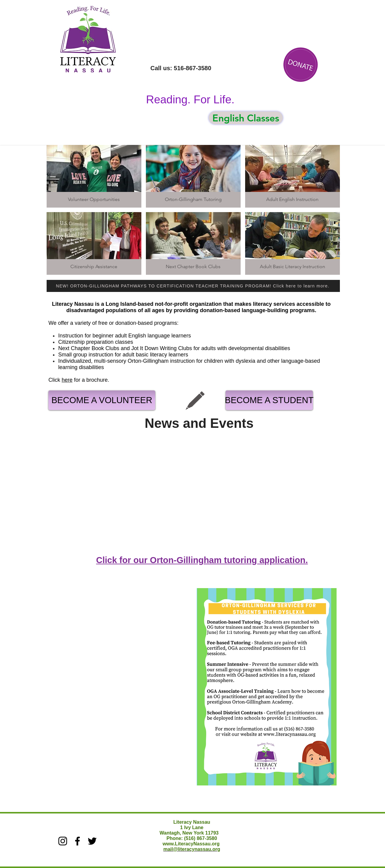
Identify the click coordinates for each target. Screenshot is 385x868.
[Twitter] (92, 841)
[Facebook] (77, 841)
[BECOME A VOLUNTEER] (102, 400)
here (67, 380)
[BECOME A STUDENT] (269, 400)
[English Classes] (246, 118)
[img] (94, 176)
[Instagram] (63, 841)
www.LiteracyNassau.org (191, 844)
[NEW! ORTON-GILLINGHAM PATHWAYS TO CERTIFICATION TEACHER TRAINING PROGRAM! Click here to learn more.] (193, 286)
